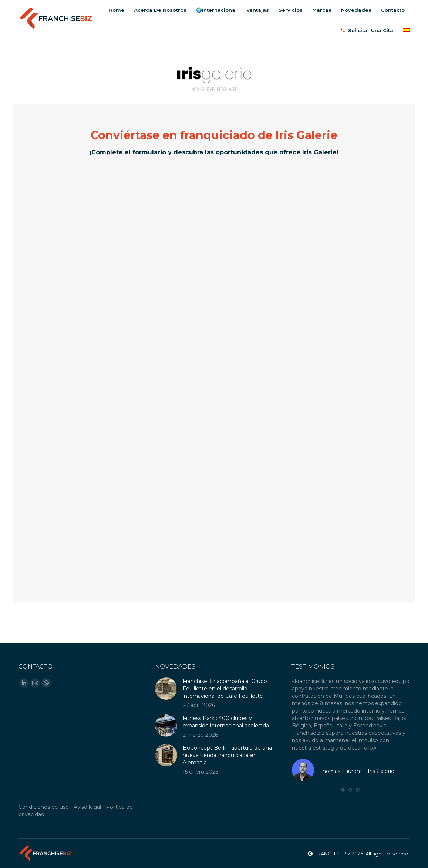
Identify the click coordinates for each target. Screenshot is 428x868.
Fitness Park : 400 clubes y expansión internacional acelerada (226, 722)
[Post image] (166, 689)
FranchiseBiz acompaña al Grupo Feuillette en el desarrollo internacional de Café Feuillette (225, 689)
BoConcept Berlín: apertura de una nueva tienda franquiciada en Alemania (227, 755)
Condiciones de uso (44, 807)
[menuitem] (117, 10)
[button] (343, 790)
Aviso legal (87, 807)
